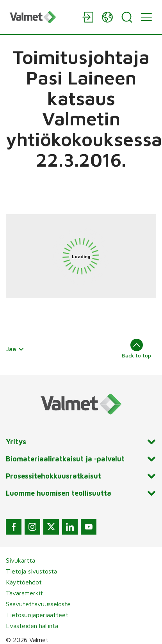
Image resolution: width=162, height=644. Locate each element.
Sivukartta (20, 560)
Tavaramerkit (24, 593)
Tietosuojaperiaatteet (37, 615)
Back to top (136, 348)
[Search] (127, 17)
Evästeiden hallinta (32, 626)
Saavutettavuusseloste (38, 604)
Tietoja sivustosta (31, 571)
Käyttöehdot (24, 582)
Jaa (15, 349)
